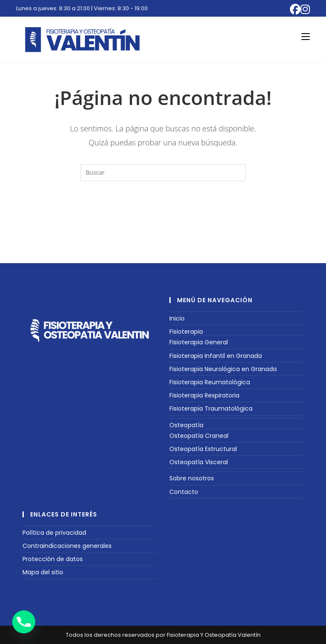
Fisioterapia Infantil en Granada (216, 356)
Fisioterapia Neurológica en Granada (223, 369)
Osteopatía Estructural (203, 449)
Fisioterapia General (199, 342)
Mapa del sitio (43, 572)
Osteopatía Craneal (199, 436)
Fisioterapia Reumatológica (210, 382)
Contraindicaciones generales (67, 546)
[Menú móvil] (306, 36)
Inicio (177, 318)
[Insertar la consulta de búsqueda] (163, 173)
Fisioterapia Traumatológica (211, 409)
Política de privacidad (54, 533)
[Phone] (24, 622)
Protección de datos (53, 559)
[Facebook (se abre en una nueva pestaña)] (295, 10)
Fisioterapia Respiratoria (204, 395)
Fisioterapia (186, 332)
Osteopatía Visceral (199, 462)
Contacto (184, 492)
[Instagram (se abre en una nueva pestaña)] (305, 10)
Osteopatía (186, 425)
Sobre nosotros (192, 478)
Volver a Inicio (163, 216)
